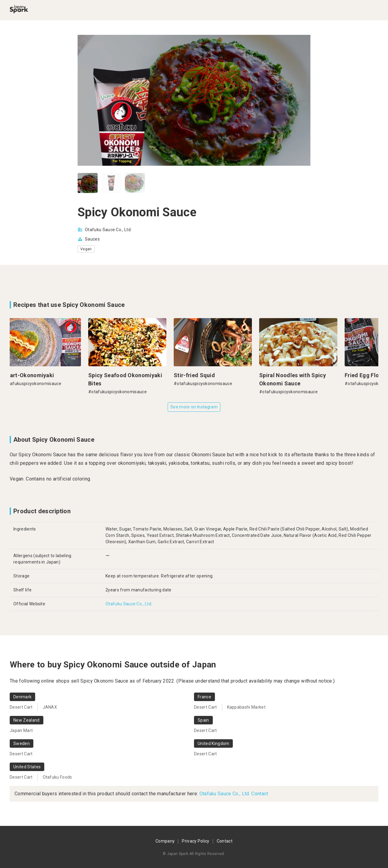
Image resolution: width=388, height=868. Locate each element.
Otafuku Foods (57, 777)
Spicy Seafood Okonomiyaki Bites (129, 379)
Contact (225, 841)
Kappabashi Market (246, 707)
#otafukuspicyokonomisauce (36, 384)
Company (165, 841)
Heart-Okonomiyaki (32, 375)
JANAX (50, 707)
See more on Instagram (194, 407)
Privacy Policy (196, 841)
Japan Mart (21, 730)
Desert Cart (21, 707)
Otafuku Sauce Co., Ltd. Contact (234, 794)
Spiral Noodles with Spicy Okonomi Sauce (296, 379)
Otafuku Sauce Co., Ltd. (108, 230)
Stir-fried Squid (198, 375)
